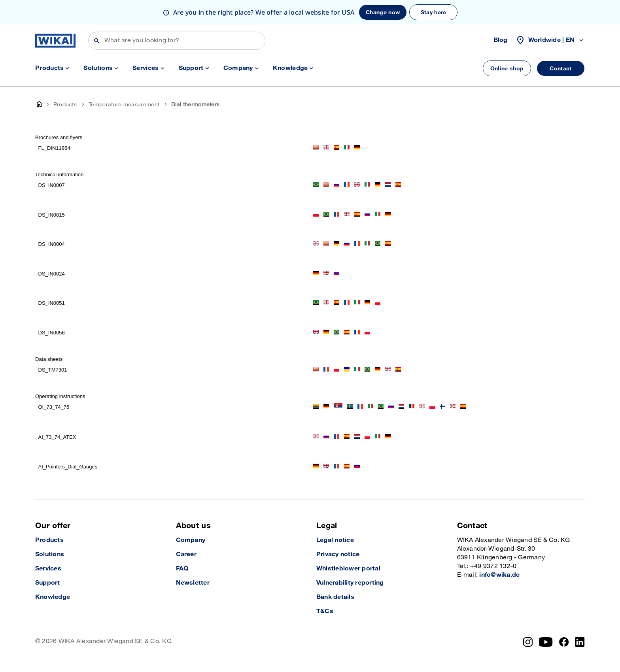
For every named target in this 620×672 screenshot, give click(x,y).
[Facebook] (564, 642)
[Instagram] (528, 642)
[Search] (177, 41)
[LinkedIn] (580, 642)
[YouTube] (546, 642)
